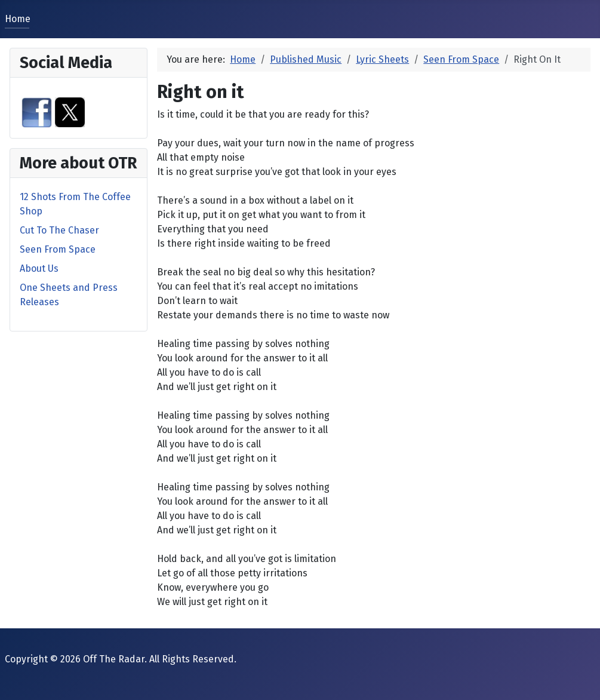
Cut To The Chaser (59, 230)
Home (18, 19)
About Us (39, 268)
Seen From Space (58, 249)
